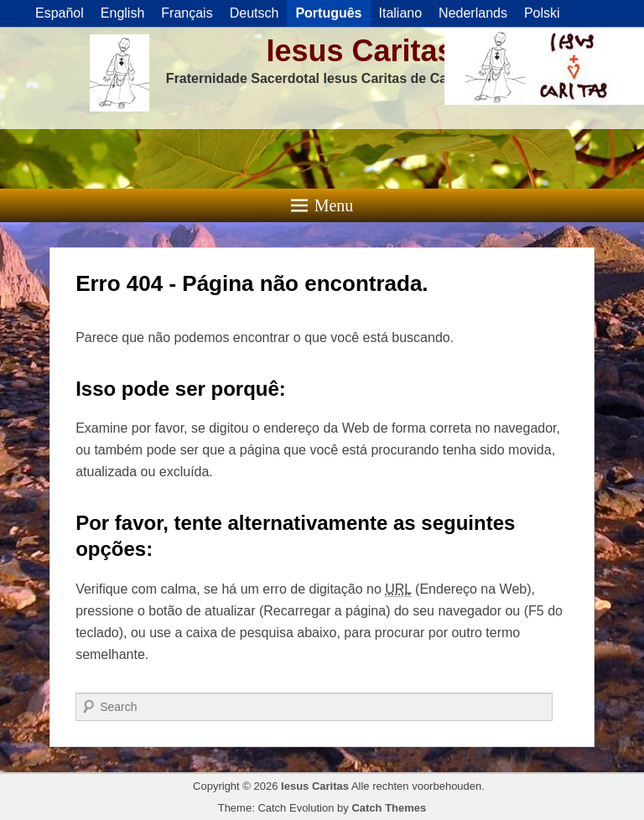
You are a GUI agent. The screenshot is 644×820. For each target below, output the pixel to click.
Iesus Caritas (360, 51)
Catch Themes (389, 808)
